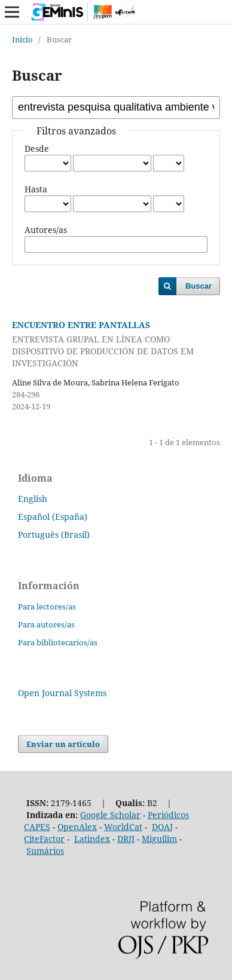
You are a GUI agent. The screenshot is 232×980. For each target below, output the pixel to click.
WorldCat (123, 827)
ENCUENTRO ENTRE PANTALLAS (116, 344)
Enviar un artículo (63, 744)
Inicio (22, 39)
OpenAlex (77, 827)
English (33, 499)
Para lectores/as (47, 607)
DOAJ (162, 827)
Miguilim (159, 839)
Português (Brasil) (54, 535)
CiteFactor (44, 839)
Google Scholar (110, 815)
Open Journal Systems (62, 693)
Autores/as (46, 230)
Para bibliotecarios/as (58, 642)
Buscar (199, 286)
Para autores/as (46, 624)
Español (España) (53, 517)
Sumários (45, 851)
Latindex (92, 839)
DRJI (126, 839)
